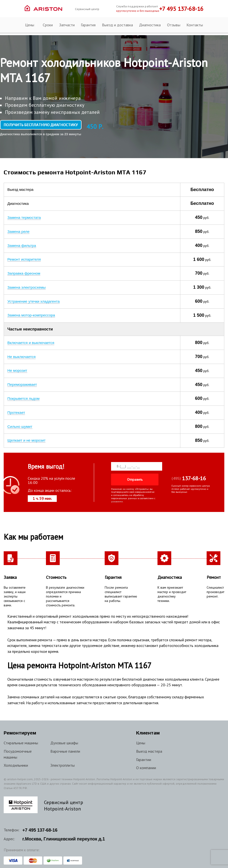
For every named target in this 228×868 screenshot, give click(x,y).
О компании (146, 765)
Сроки (48, 25)
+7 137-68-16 (40, 827)
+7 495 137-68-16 (181, 9)
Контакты (195, 25)
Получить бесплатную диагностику (41, 125)
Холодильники (16, 763)
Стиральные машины (21, 740)
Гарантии (144, 757)
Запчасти (67, 25)
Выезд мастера (149, 748)
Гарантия (88, 25)
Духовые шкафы (64, 740)
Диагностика (150, 25)
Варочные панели (65, 748)
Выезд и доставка (117, 25)
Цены (30, 25)
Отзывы (174, 25)
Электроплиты (63, 763)
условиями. (117, 499)
